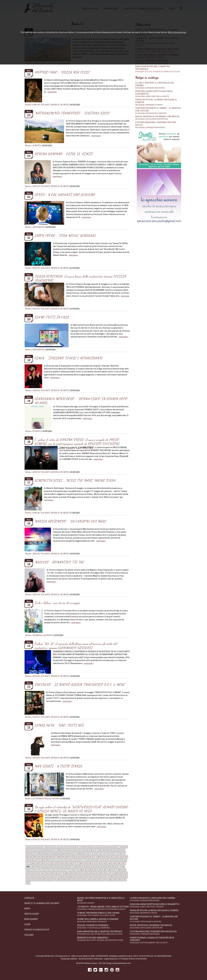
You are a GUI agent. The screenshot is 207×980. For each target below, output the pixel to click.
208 (116, 873)
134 (61, 863)
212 (32, 876)
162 (94, 867)
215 (47, 876)
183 (95, 870)
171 (37, 870)
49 (104, 850)
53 (119, 850)
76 (111, 853)
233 (33, 880)
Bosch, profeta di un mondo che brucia (157, 116)
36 (51, 850)
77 (116, 853)
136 (70, 863)
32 (35, 850)
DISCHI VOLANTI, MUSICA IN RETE (51, 105)
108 (42, 860)
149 (33, 867)
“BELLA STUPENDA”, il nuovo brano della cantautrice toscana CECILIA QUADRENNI (80, 278)
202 (85, 873)
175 (57, 870)
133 (56, 863)
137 (75, 863)
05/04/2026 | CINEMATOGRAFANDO (150, 127)
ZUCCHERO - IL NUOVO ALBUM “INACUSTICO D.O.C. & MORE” (80, 685)
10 (53, 847)
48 (100, 850)
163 (99, 867)
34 (43, 850)
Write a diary (32, 914)
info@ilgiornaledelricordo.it (121, 956)
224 (90, 876)
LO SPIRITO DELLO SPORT (46, 798)
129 (37, 863)
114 (69, 860)
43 (79, 850)
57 (35, 853)
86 (51, 857)
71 (91, 853)
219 (66, 876)
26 (114, 847)
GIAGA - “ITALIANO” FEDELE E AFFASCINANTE (69, 358)
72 (95, 853)
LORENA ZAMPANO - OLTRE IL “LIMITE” (64, 154)
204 (95, 873)
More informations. (177, 32)
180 (81, 870)
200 (75, 873)
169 (28, 870)
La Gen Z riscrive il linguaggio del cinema (156, 899)
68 (79, 853)
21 (94, 847)
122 (106, 860)
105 (28, 860)
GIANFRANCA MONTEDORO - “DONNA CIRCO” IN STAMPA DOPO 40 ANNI (81, 401)
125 (120, 860)
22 (98, 847)
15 (72, 847)
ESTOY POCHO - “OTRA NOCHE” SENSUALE (65, 236)
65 (67, 853)
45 (87, 850)
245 (94, 880)
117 (83, 860)
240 (68, 880)
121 (101, 860)
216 (51, 876)
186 (110, 870)
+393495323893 (102, 956)
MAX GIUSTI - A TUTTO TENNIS (58, 766)
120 (97, 860)
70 (87, 853)
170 (33, 870)
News (28, 105)
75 (107, 853)
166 (113, 867)
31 (31, 850)
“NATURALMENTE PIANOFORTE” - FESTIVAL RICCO (72, 113)
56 (31, 853)
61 (51, 853)
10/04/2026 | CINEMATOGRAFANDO (150, 88)
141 (94, 863)
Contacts (29, 898)
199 (70, 873)
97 (95, 857)
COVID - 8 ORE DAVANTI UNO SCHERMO (65, 195)
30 (27, 850)
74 (103, 853)
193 (42, 873)
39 (63, 850)
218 (61, 876)
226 (101, 876)
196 (56, 873)
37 (55, 850)
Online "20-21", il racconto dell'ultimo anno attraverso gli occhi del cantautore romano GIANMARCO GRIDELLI (76, 646)
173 (47, 870)
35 (47, 850)
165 (109, 867)
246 (99, 880)
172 (42, 870)
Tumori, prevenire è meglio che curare (103, 914)
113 (65, 860)
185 (105, 870)
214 (42, 876)
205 (100, 873)
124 (115, 860)
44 (83, 850)
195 (51, 873)
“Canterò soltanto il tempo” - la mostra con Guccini (156, 919)
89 (63, 857)
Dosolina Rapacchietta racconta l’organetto (156, 905)
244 (89, 880)
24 (106, 847)
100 (107, 857)
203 (90, 873)
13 (64, 847)
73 (99, 853)
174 (52, 870)
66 (71, 853)
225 (96, 876)
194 (47, 873)
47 (96, 850)
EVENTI (37, 145)
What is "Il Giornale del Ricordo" (42, 903)
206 (105, 873)
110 (51, 860)
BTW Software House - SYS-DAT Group (95, 963)
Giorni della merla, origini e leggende (103, 920)
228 (111, 876)
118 (87, 860)
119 (92, 860)
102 (116, 857)
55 (27, 853)
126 (125, 860)
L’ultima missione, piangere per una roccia (156, 933)
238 (58, 880)
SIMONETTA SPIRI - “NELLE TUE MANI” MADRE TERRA (75, 480)
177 (67, 870)
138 (80, 863)
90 (67, 857)
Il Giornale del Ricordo (45, 956)
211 (28, 876)
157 (71, 867)
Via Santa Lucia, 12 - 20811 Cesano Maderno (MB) (75, 956)
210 (125, 873)
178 (72, 870)
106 (32, 860)
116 (78, 860)
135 (66, 863)
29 (126, 847)
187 (115, 870)
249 (115, 880)
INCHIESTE (39, 227)
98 (99, 857)
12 (60, 847)
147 (124, 863)
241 (73, 880)
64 (63, 853)
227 (106, 876)
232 (28, 880)
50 (108, 850)
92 (75, 857)
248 (110, 880)
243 (83, 880)
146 (119, 863)
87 (55, 857)
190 (28, 873)
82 (35, 857)
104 (126, 857)
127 (28, 863)
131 (47, 863)
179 (77, 870)
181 (86, 870)
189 (124, 870)
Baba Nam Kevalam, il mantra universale (103, 933)
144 (109, 863)
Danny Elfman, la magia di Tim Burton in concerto (156, 940)
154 (56, 867)
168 (123, 867)
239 (63, 880)
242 (78, 880)
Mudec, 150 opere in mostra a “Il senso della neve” (103, 900)
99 (103, 857)
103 (121, 857)
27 (118, 847)
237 (53, 880)
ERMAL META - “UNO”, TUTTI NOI (59, 725)
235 (43, 880)
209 (121, 873)
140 (90, 863)
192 (37, 873)
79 (124, 853)
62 (55, 853)
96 (91, 857)
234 (38, 880)
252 (28, 883)
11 (57, 847)
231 (126, 876)
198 (66, 873)
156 (66, 867)
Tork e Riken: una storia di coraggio (57, 603)
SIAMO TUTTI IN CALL (52, 317)
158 (75, 867)
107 (37, 860)
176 (62, 870)
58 (39, 853)
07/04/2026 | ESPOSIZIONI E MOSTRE (151, 113)
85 (47, 857)
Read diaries (31, 919)
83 (39, 857)
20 (90, 847)
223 (85, 876)
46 (91, 850)
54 (124, 850)
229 (116, 876)
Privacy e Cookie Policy (37, 930)
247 (104, 880)
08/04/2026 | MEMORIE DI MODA (149, 105)
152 (47, 867)
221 (76, 876)
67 (75, 853)
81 (31, 857)
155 (61, 867)
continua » (52, 92)
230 (121, 876)
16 (75, 847)
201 (80, 873)
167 (118, 867)
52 (116, 850)
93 (79, 857)
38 (59, 850)
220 (71, 876)
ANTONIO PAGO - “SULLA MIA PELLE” (63, 72)
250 (120, 880)
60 (47, 853)
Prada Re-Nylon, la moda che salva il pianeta (156, 912)
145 (114, 863)
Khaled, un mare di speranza (103, 926)
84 (43, 857)
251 (125, 880)
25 (110, 847)
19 (87, 847)
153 (51, 867)
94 (83, 857)
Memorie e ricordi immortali (103, 939)
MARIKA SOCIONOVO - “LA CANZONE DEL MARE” (71, 521)
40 (67, 850)
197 (61, 873)
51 (112, 850)
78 (120, 853)
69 (83, 853)
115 (74, 860)
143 (104, 863)
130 (42, 863)
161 (90, 867)
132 (51, 863)
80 (27, 857)
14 (68, 847)
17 (79, 847)
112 (60, 860)
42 (75, 850)
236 (48, 880)
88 (59, 857)
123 (110, 860)
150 (37, 867)
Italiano (29, 935)
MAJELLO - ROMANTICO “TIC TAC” (60, 562)
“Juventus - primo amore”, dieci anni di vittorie (103, 908)
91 (71, 857)
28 (122, 847)
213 (37, 876)
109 (47, 860)
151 (42, 867)
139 (85, 863)
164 (104, 867)
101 (112, 857)
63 (59, 853)
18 (83, 847)
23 (102, 847)
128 (33, 863)
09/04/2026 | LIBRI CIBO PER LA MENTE (152, 96)
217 (56, 876)
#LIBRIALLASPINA (43, 635)
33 (39, 850)
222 (80, 876)
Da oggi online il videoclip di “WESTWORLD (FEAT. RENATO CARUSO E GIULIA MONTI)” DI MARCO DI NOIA (81, 809)
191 (32, 873)
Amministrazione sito (122, 963)
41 (71, 850)
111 (56, 860)
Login (27, 924)
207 (110, 873)
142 (99, 863)
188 (119, 870)
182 (91, 870)
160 (85, 867)
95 (87, 857)
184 (100, 870)
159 (80, 867)
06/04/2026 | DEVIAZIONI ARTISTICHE (152, 119)
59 (43, 853)
